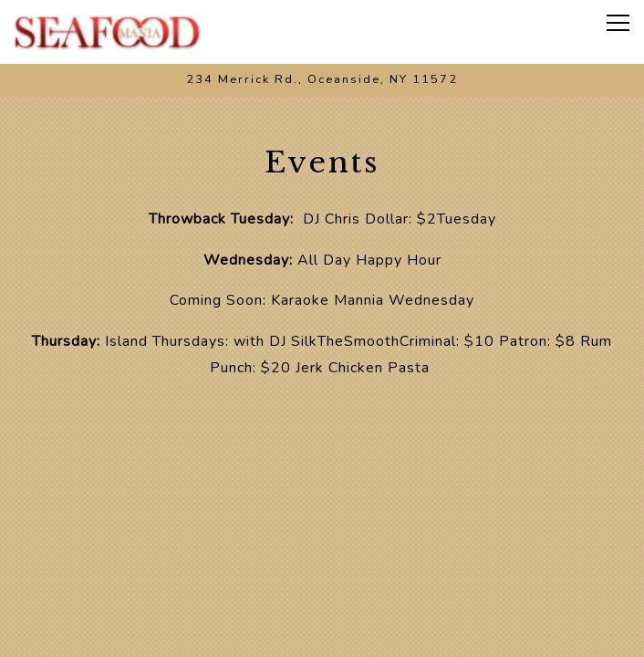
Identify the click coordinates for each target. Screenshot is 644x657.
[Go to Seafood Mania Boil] (322, 80)
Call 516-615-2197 (322, 580)
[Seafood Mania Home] (107, 32)
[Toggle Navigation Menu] (618, 23)
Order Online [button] (322, 631)
